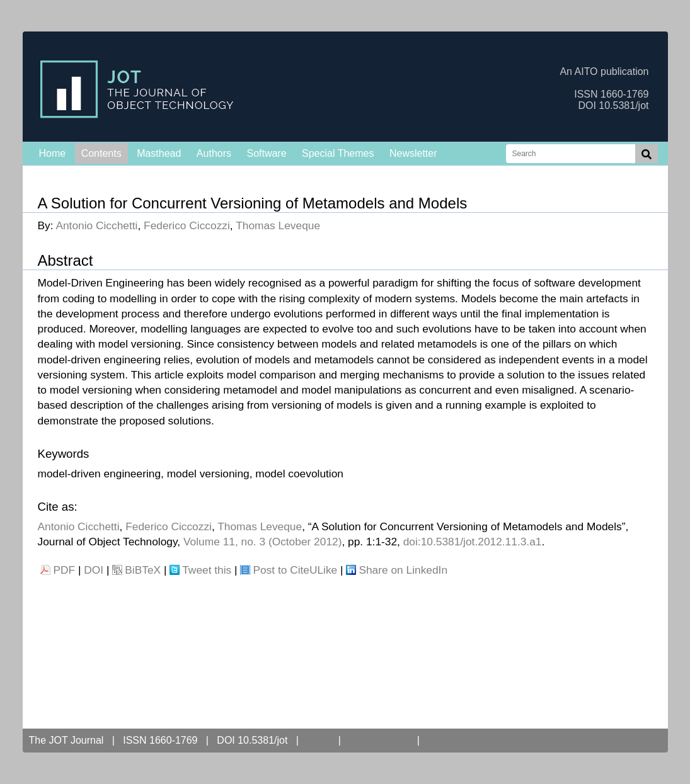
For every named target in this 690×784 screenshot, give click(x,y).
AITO (318, 740)
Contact (448, 740)
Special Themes (338, 153)
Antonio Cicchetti (96, 225)
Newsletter (413, 153)
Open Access (379, 740)
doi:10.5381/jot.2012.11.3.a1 (473, 542)
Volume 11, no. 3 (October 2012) (262, 542)
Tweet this (207, 570)
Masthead (159, 153)
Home (53, 153)
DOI (94, 570)
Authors (214, 153)
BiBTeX (143, 570)
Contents (101, 153)
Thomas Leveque (278, 225)
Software (266, 153)
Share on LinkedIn (403, 570)
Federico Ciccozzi (187, 225)
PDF (65, 570)
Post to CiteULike (295, 570)
